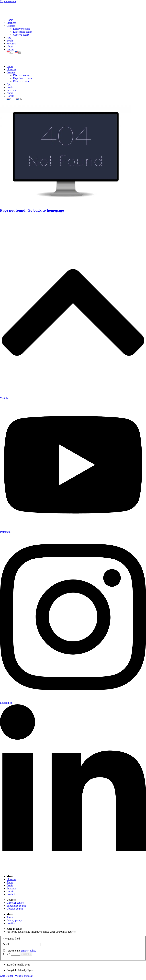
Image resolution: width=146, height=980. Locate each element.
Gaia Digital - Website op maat (16, 976)
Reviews (11, 44)
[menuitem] (10, 52)
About (10, 47)
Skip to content (8, 1)
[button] (73, 59)
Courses (11, 26)
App (9, 38)
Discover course (22, 29)
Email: (7, 944)
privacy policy (29, 951)
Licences (11, 23)
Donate (10, 49)
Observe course (21, 35)
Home (10, 20)
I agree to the (20, 951)
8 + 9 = (7, 954)
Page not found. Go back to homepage (32, 210)
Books (10, 41)
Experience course (23, 32)
